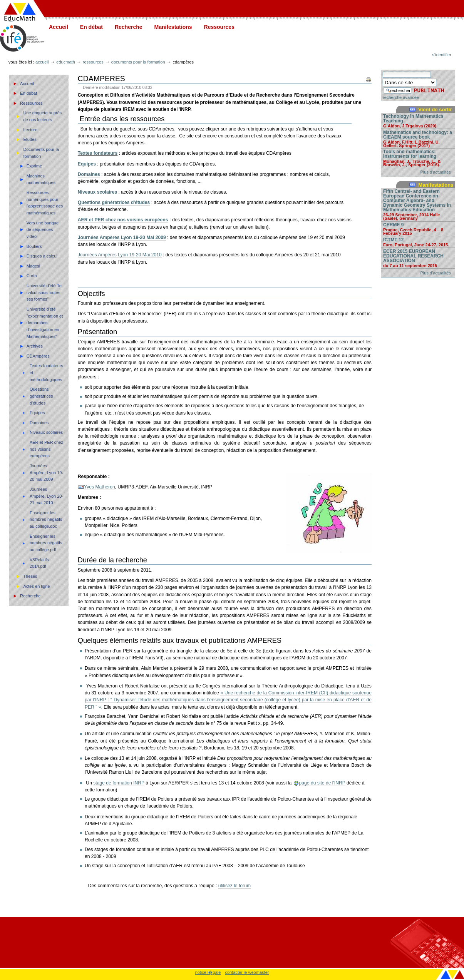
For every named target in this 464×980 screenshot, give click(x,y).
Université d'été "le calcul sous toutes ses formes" (44, 292)
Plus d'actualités (436, 172)
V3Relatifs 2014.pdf (39, 563)
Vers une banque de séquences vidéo (43, 230)
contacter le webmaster (247, 972)
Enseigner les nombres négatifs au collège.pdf (46, 543)
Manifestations (173, 27)
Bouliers (34, 246)
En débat (91, 27)
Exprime (34, 166)
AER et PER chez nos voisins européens (46, 449)
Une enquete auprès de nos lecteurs (42, 116)
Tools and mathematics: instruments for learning (418, 158)
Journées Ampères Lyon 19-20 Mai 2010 (120, 255)
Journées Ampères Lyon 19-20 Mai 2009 (122, 237)
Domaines (39, 423)
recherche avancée (401, 97)
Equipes (37, 413)
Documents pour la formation (138, 62)
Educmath (65, 62)
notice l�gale (208, 972)
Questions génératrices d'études (41, 396)
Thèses (30, 576)
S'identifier (442, 55)
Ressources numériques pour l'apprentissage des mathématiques (45, 203)
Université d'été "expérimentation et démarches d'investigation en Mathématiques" (45, 323)
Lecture (30, 130)
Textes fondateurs (98, 153)
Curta (32, 276)
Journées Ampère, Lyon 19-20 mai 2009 (46, 472)
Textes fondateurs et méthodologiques (46, 372)
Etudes (30, 139)
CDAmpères (38, 356)
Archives (35, 346)
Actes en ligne (36, 586)
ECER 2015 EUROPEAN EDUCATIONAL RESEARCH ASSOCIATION (418, 258)
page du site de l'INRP (322, 783)
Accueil (59, 27)
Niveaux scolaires (46, 432)
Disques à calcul (42, 256)
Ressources (219, 27)
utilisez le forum (235, 886)
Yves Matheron (100, 487)
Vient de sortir (435, 110)
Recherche (129, 27)
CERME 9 (418, 229)
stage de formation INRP (119, 783)
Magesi (34, 266)
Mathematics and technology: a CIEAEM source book (418, 139)
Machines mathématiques (41, 179)
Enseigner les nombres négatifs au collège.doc (46, 519)
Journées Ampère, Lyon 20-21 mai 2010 (46, 496)
